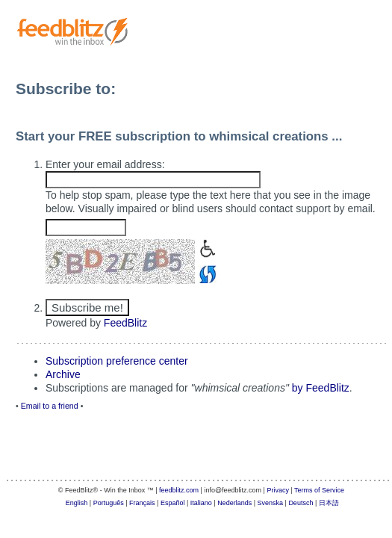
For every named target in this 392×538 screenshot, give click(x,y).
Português (109, 503)
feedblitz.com (179, 490)
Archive (63, 374)
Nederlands (234, 503)
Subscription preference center (117, 361)
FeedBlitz (125, 323)
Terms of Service (319, 490)
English (77, 503)
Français (142, 503)
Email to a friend (50, 406)
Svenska (271, 503)
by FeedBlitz (321, 388)
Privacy (278, 490)
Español (173, 503)
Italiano (201, 503)
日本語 (329, 503)
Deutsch (301, 503)
